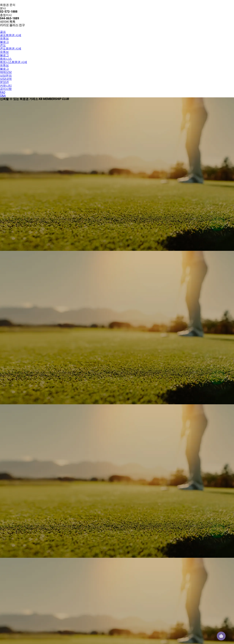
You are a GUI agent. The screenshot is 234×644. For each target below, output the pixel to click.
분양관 (4, 82)
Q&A (3, 96)
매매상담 (6, 72)
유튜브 (4, 38)
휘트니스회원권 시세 (14, 62)
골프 (3, 32)
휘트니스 (6, 59)
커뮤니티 (6, 86)
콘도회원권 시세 (11, 49)
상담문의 (6, 76)
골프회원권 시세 (11, 35)
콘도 (3, 45)
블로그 (4, 42)
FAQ (3, 92)
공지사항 (6, 89)
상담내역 (6, 79)
